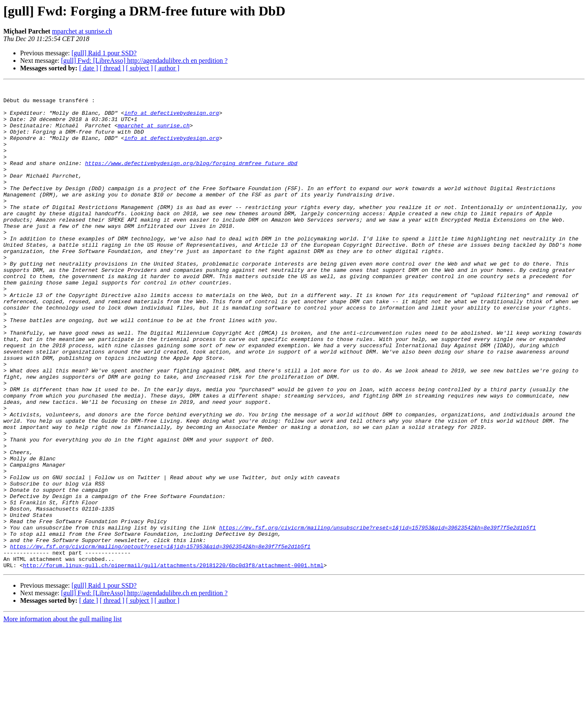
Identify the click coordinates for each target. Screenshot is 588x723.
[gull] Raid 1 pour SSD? (104, 53)
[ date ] (89, 68)
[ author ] (167, 68)
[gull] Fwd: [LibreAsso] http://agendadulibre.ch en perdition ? (144, 61)
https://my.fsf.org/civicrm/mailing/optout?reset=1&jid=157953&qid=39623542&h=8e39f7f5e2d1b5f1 (160, 639)
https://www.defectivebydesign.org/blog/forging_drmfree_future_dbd (191, 179)
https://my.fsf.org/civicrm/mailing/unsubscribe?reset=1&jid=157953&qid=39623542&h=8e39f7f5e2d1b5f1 (378, 617)
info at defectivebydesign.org (172, 119)
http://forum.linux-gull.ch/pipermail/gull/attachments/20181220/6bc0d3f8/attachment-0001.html (173, 662)
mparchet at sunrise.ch (82, 31)
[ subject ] (139, 68)
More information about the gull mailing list (63, 716)
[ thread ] (112, 68)
